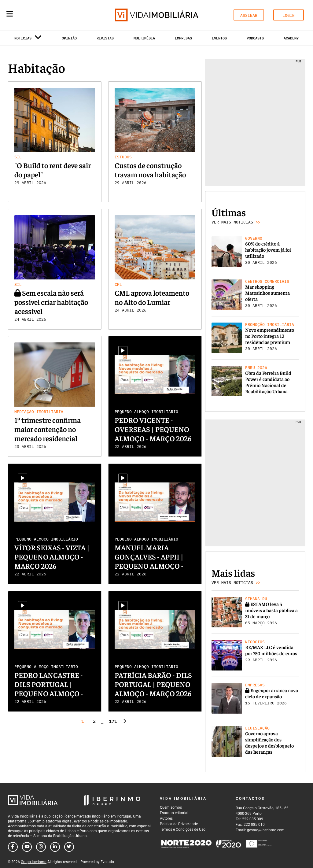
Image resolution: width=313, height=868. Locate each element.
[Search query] (45, 15)
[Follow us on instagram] (41, 847)
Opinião (69, 38)
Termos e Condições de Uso (183, 829)
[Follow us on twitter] (69, 847)
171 (112, 721)
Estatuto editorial (174, 813)
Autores (166, 818)
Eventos (219, 38)
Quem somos (171, 807)
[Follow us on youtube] (27, 847)
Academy (291, 38)
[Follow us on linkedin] (55, 847)
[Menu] (10, 14)
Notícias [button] (28, 39)
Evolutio (107, 862)
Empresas (183, 38)
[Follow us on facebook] (13, 847)
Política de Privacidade (179, 824)
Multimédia (144, 38)
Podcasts (255, 38)
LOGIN (289, 15)
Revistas (105, 38)
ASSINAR (249, 15)
